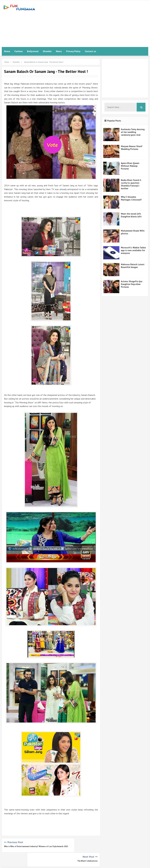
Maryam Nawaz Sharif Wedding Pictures (132, 148)
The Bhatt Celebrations (87, 846)
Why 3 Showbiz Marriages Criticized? (131, 198)
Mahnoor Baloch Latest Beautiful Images (133, 266)
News (59, 51)
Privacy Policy (73, 51)
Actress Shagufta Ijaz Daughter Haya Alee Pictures (132, 284)
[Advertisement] (95, 24)
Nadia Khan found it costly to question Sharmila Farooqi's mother (131, 184)
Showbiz (47, 51)
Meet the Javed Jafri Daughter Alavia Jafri (131, 215)
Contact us (90, 51)
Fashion (19, 51)
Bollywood (33, 51)
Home (7, 51)
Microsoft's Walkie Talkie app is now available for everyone (133, 250)
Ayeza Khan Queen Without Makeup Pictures (130, 166)
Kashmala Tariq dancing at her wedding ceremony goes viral (133, 132)
